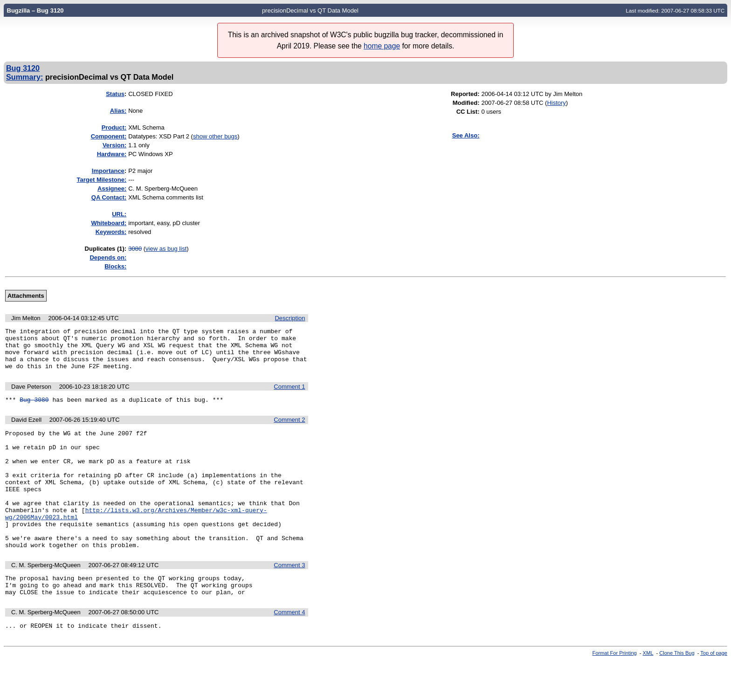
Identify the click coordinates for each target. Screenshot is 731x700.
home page (382, 46)
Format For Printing (615, 692)
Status (115, 94)
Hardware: (112, 154)
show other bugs (215, 136)
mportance (108, 171)
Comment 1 (289, 395)
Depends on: (108, 257)
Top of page (714, 692)
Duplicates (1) (105, 249)
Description (290, 318)
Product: (114, 127)
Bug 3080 (34, 409)
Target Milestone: (102, 180)
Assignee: (112, 189)
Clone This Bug (677, 692)
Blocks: (115, 266)
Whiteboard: (109, 223)
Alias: (118, 111)
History (556, 103)
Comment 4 (289, 650)
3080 (135, 249)
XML (648, 692)
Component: (109, 136)
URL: (119, 214)
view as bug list (166, 249)
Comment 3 (289, 599)
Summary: (24, 77)
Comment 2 (289, 429)
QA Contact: (109, 197)
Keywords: (111, 232)
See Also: (466, 135)
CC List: (468, 112)
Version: (114, 145)
